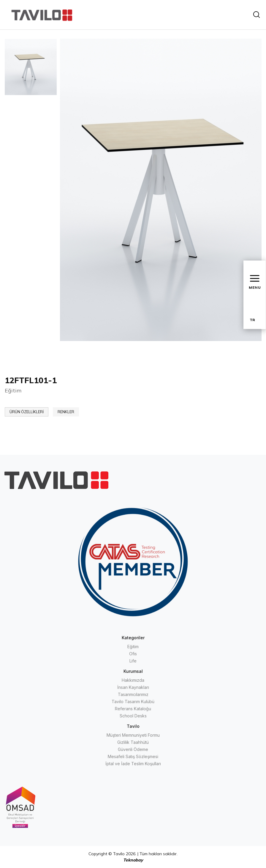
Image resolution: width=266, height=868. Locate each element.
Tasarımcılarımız (133, 694)
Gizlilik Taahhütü (133, 742)
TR (252, 320)
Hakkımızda (133, 680)
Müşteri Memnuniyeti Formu (133, 735)
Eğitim (133, 647)
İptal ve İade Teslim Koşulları (133, 764)
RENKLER (66, 412)
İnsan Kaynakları (133, 687)
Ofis (133, 654)
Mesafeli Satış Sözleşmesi (133, 756)
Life (133, 661)
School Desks (133, 716)
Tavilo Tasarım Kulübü (133, 701)
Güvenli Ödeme (133, 749)
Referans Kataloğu (133, 709)
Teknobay (133, 860)
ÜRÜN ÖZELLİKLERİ (27, 412)
